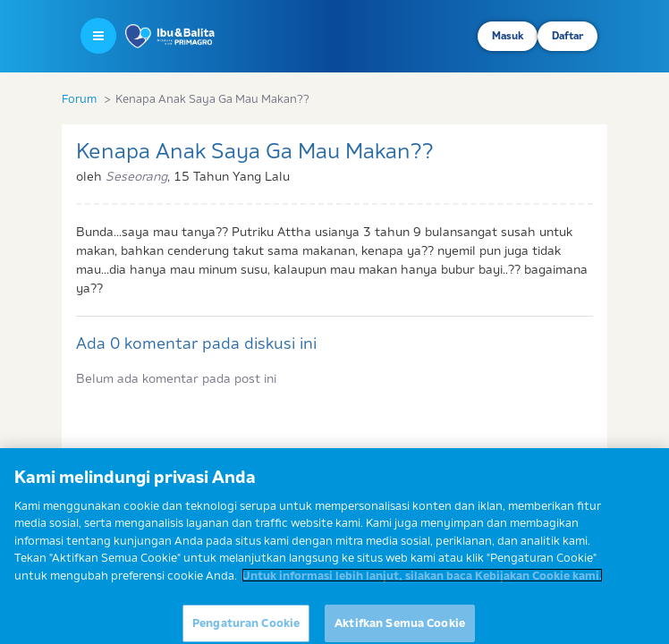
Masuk (508, 36)
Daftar (567, 36)
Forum (79, 98)
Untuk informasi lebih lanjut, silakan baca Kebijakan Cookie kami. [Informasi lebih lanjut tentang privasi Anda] (422, 580)
